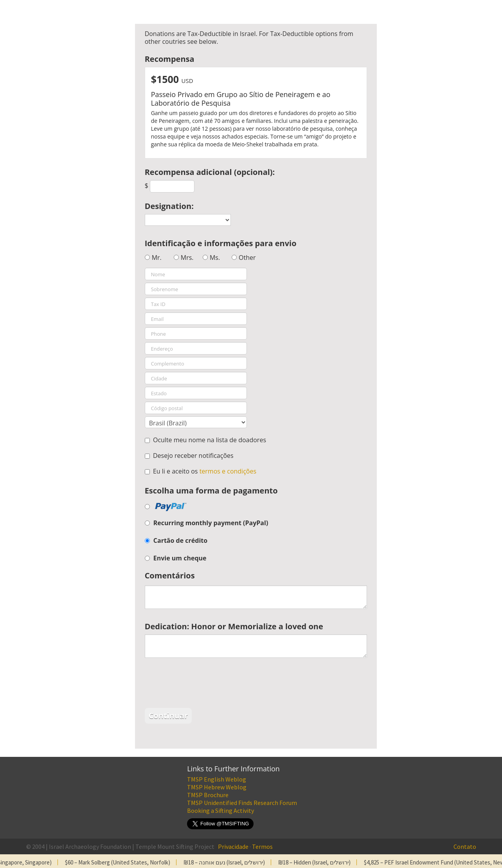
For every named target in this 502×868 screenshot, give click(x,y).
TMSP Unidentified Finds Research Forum (242, 803)
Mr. (157, 258)
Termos (262, 846)
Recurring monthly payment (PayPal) (211, 523)
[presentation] (204, 685)
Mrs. (187, 258)
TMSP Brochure (208, 795)
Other (247, 258)
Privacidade (233, 846)
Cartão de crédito (180, 540)
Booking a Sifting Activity (220, 810)
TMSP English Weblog (217, 779)
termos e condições (228, 471)
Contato (465, 846)
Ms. (215, 258)
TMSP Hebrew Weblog (217, 787)
